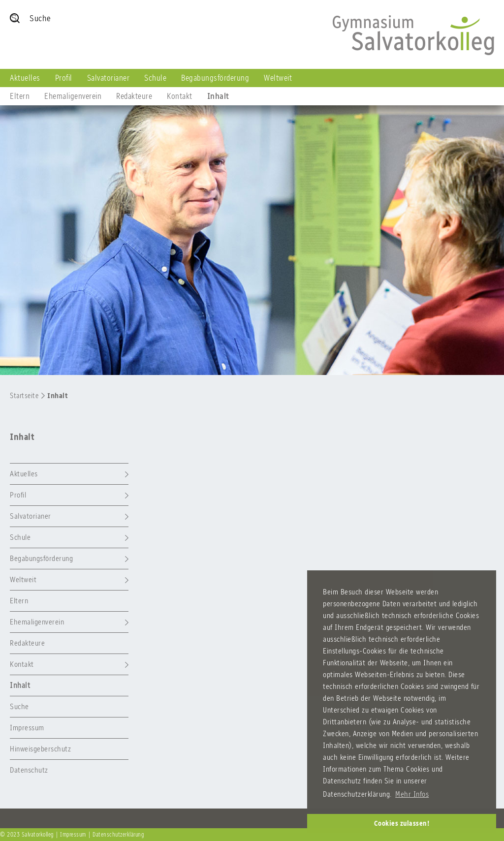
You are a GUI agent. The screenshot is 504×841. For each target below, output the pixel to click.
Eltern (20, 96)
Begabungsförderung (215, 78)
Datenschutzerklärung (118, 835)
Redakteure (134, 96)
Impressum (27, 728)
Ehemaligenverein (73, 96)
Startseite (24, 396)
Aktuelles (25, 78)
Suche (19, 706)
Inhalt (218, 96)
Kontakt (180, 96)
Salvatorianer (109, 78)
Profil (64, 78)
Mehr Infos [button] (412, 794)
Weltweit (278, 78)
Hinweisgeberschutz (40, 749)
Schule (155, 78)
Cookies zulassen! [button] (402, 823)
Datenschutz (29, 770)
